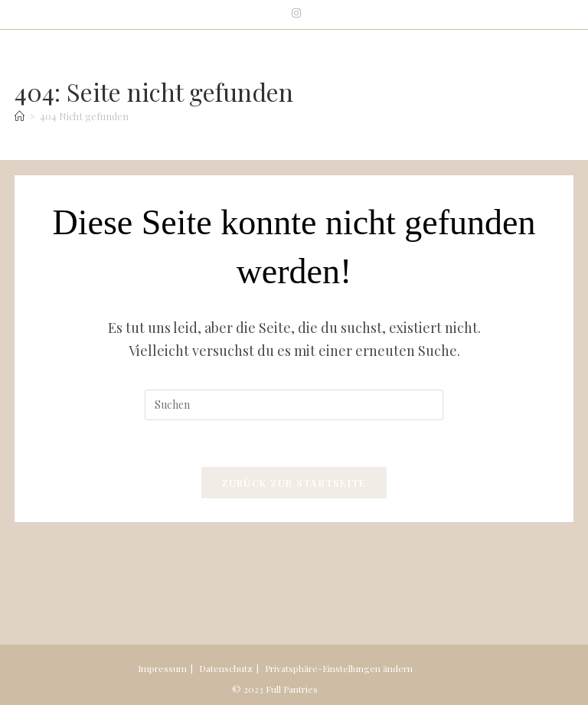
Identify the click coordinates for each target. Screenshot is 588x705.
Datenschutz (226, 668)
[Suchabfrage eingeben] (294, 405)
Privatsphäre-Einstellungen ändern (339, 668)
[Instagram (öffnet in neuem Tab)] (294, 13)
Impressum (162, 668)
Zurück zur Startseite (294, 483)
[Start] (20, 116)
